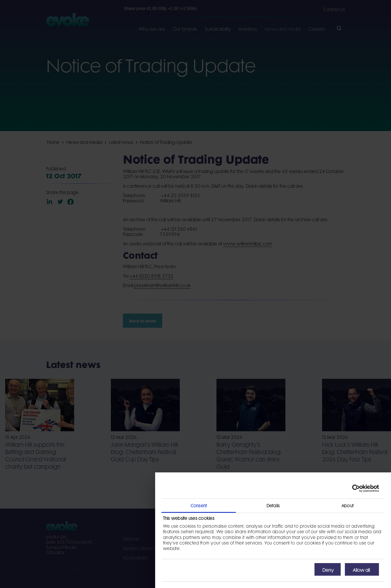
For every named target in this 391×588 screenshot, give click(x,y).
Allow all (361, 569)
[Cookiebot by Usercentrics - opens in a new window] (356, 488)
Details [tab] (273, 505)
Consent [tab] (199, 505)
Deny (328, 569)
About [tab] (347, 505)
